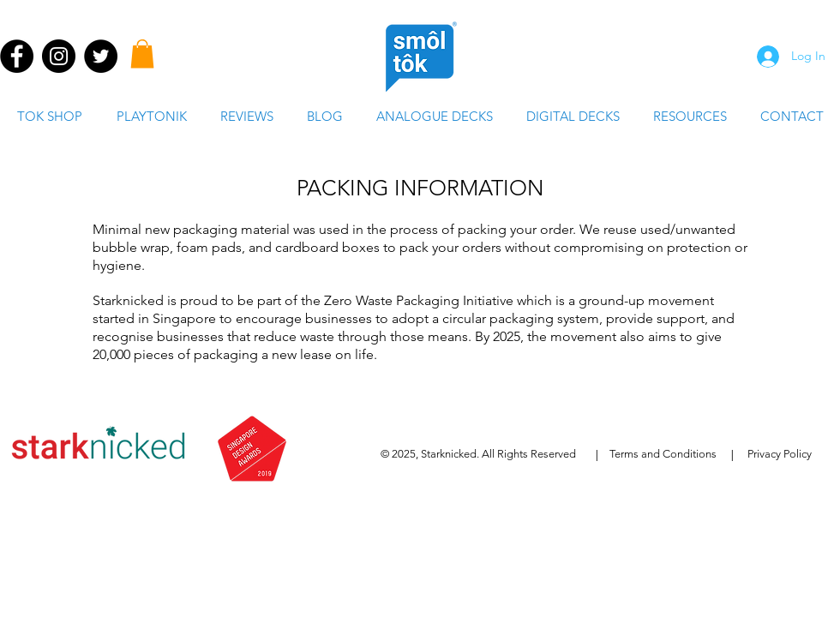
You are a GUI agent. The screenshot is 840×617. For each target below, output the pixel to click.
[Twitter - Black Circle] (101, 56)
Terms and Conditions (663, 454)
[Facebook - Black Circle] (17, 56)
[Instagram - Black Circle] (59, 56)
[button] (142, 54)
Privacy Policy (780, 454)
